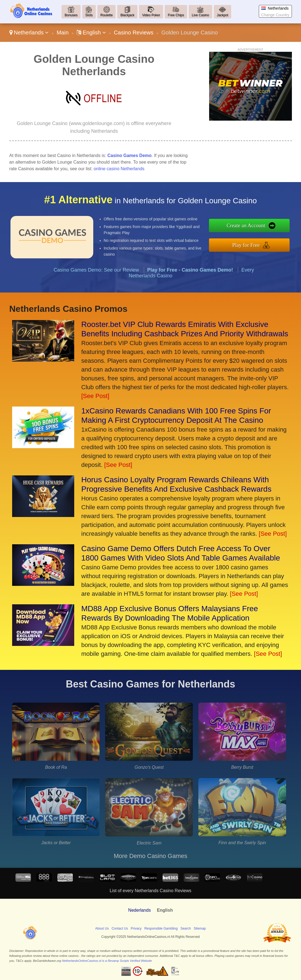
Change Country (275, 15)
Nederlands (140, 910)
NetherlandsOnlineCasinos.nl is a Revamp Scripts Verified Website (107, 961)
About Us (102, 928)
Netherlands (29, 33)
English (91, 33)
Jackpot (223, 15)
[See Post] (95, 396)
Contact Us (120, 928)
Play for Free (256, 243)
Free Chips (176, 15)
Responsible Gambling (161, 928)
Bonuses (71, 15)
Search (186, 928)
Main (62, 33)
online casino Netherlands (119, 169)
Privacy (136, 928)
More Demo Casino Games (150, 856)
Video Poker (151, 15)
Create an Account (256, 227)
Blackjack (127, 15)
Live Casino (200, 15)
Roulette (107, 15)
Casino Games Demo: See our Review (96, 280)
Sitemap (200, 928)
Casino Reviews (134, 33)
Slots (89, 15)
